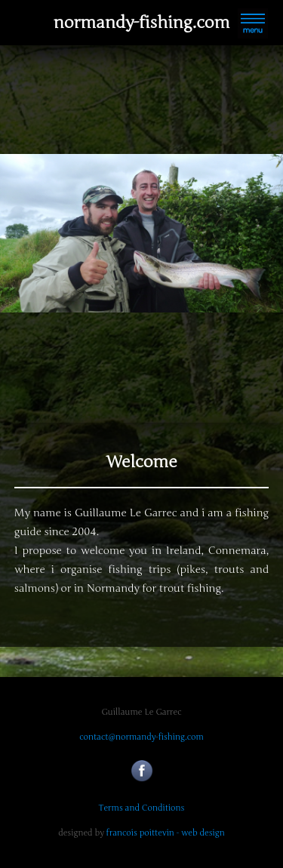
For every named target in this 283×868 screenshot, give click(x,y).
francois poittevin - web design (166, 833)
